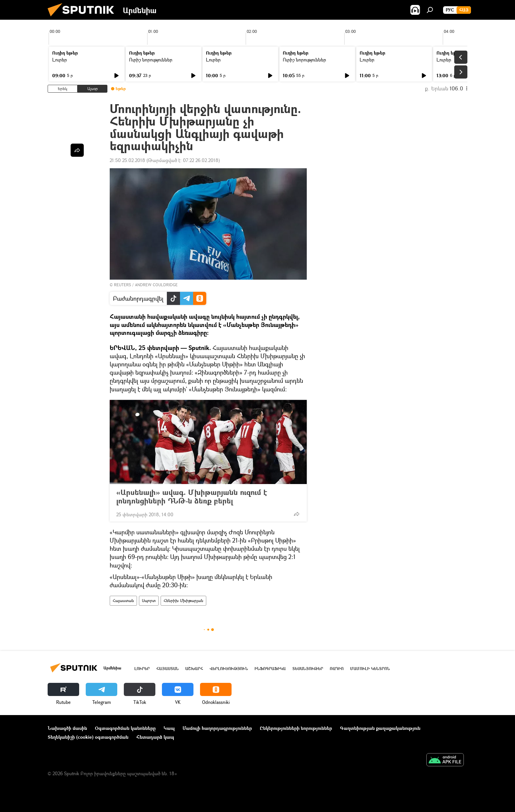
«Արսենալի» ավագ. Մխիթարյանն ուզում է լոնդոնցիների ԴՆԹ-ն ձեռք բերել (192, 497)
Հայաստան (123, 601)
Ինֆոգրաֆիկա (270, 669)
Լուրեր (60, 60)
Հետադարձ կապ (155, 737)
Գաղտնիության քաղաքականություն (380, 728)
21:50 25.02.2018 (127, 160)
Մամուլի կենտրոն (370, 669)
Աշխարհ (194, 669)
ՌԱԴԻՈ (337, 669)
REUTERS (123, 285)
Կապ (169, 728)
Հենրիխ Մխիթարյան (183, 601)
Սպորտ (149, 601)
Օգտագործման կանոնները (125, 728)
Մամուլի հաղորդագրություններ (217, 728)
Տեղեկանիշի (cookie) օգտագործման (88, 737)
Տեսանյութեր (308, 669)
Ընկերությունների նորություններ (296, 728)
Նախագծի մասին (67, 728)
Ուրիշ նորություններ (151, 60)
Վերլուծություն (229, 669)
